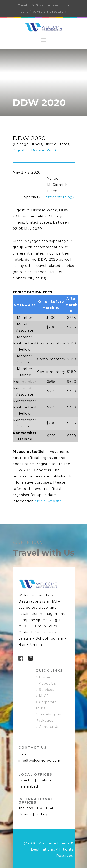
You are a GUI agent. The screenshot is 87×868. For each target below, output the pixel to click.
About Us (47, 683)
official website (48, 501)
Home (45, 677)
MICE (44, 696)
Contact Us (49, 727)
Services (47, 690)
